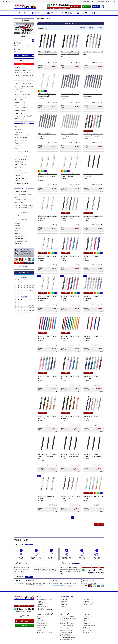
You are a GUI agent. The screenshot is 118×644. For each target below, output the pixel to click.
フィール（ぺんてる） (20, 102)
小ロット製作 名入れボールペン (23, 194)
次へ (99, 525)
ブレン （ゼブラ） (19, 92)
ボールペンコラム (110, 1)
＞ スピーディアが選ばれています (44, 599)
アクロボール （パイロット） (22, 97)
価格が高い (82, 28)
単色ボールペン (19, 127)
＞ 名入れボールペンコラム (43, 606)
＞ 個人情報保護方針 (87, 605)
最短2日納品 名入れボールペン (23, 70)
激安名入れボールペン (20, 67)
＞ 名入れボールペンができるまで (44, 610)
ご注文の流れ (18, 228)
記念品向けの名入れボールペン (23, 200)
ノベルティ (18, 215)
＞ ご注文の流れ (63, 601)
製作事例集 (101, 1)
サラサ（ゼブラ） (19, 89)
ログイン (97, 6)
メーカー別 (81, 13)
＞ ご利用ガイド (63, 599)
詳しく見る (28, 545)
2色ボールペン (18, 130)
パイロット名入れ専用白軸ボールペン (24, 75)
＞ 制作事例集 (40, 605)
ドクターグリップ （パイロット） (23, 94)
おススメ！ (36, 13)
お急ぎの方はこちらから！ (24, 606)
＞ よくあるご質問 (41, 608)
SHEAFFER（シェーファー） (22, 178)
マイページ (88, 6)
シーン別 (97, 13)
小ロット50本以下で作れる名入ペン (24, 205)
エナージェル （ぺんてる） (22, 105)
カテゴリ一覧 (21, 13)
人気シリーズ (52, 13)
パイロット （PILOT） (21, 165)
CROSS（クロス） (20, 175)
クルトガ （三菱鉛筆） (21, 111)
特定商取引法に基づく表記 (21, 241)
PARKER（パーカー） (20, 181)
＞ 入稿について (63, 603)
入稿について (18, 223)
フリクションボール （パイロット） (24, 86)
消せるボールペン (19, 143)
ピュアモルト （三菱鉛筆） (22, 108)
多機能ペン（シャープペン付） (23, 135)
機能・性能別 (66, 13)
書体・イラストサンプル (21, 239)
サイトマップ (18, 244)
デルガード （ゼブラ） (21, 113)
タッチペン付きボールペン (22, 140)
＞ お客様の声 (40, 603)
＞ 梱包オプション (64, 605)
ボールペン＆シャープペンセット (23, 151)
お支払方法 (17, 233)
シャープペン (18, 146)
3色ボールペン (18, 132)
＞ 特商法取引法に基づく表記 (89, 603)
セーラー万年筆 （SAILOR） (22, 173)
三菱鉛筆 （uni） (19, 162)
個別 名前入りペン (19, 202)
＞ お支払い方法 (63, 606)
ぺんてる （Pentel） (20, 170)
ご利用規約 (17, 226)
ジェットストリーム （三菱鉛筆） (23, 84)
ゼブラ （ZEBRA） (20, 167)
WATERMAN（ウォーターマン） (23, 184)
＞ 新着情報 (39, 601)
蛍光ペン (17, 148)
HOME (39, 19)
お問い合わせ (77, 6)
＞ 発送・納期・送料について (89, 599)
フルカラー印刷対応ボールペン (23, 192)
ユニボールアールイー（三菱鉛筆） (24, 116)
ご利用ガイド (86, 1)
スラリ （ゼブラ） (19, 100)
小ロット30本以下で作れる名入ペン (24, 208)
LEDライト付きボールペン (22, 138)
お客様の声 (94, 1)
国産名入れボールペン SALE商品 (23, 73)
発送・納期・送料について (21, 236)
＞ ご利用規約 (86, 601)
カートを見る (24, 616)
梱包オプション (18, 231)
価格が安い (92, 28)
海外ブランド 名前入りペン (22, 119)
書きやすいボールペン (20, 197)
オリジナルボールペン (20, 159)
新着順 (100, 28)
